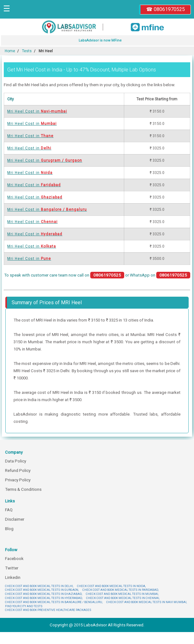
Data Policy (16, 461)
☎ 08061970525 (166, 9)
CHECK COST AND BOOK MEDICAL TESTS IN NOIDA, (111, 586)
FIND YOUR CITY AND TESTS (24, 606)
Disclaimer (15, 519)
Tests (27, 51)
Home (10, 51)
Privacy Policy (18, 480)
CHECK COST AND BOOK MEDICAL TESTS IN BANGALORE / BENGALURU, (54, 602)
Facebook (14, 559)
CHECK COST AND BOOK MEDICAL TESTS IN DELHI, (39, 586)
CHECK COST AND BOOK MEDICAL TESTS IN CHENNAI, (123, 598)
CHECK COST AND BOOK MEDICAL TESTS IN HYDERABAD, (44, 598)
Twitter (12, 568)
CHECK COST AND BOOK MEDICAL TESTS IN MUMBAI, (122, 594)
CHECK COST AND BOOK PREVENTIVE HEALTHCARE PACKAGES (48, 610)
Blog (9, 529)
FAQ (9, 510)
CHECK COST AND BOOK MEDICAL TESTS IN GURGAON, (42, 590)
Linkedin (13, 577)
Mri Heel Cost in (37, 111)
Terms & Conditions (23, 489)
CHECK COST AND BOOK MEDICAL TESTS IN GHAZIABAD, (44, 594)
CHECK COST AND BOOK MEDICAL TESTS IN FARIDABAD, (120, 590)
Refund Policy (18, 470)
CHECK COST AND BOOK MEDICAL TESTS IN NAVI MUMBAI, (147, 602)
